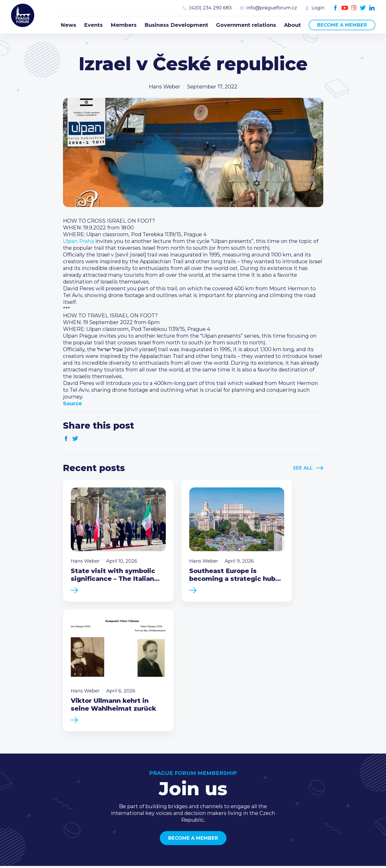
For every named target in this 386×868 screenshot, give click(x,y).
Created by (193, 858)
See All (303, 468)
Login (318, 8)
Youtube (345, 8)
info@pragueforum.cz (272, 8)
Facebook (336, 8)
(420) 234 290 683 (210, 8)
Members (124, 25)
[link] (78, 241)
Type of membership (259, 770)
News (68, 25)
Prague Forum (24, 17)
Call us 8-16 (320, 761)
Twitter (363, 8)
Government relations (246, 25)
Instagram (354, 8)
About (292, 25)
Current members (256, 761)
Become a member (342, 25)
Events (93, 25)
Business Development (176, 25)
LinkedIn (372, 8)
